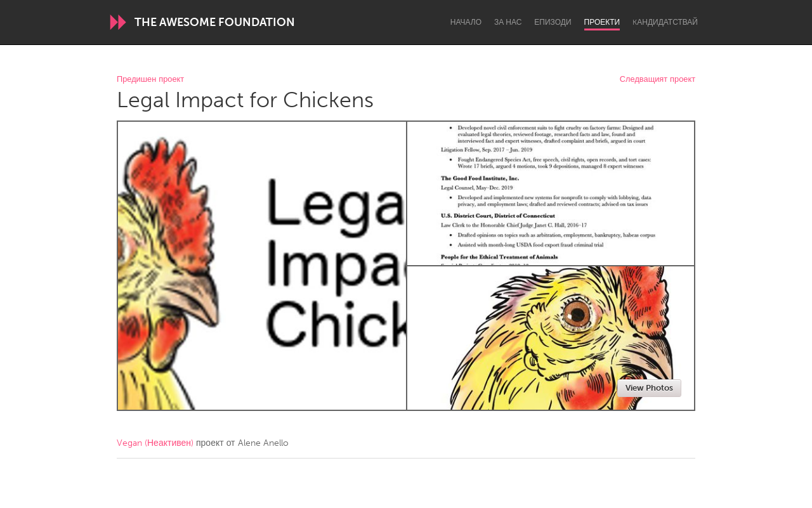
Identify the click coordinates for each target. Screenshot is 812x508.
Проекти (602, 22)
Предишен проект (150, 80)
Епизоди (553, 22)
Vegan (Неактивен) (155, 443)
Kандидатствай (665, 22)
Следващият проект (658, 80)
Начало (466, 22)
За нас (508, 22)
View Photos (649, 388)
